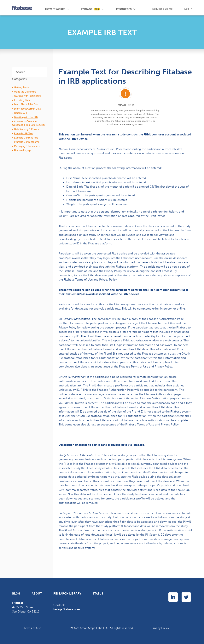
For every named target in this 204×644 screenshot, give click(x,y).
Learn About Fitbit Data (26, 105)
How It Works (55, 9)
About (37, 594)
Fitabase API (20, 113)
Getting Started (22, 88)
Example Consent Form (26, 142)
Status (98, 594)
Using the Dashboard (25, 92)
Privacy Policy (160, 628)
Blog (142, 8)
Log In (188, 9)
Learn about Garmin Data (27, 109)
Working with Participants (28, 96)
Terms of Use (32, 628)
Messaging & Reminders (27, 146)
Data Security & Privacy (26, 129)
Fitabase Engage (23, 151)
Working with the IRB (26, 117)
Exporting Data (22, 100)
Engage (91, 9)
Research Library (67, 594)
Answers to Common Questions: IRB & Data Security (29, 123)
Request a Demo (162, 9)
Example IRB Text (23, 134)
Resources (124, 9)
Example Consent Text (26, 138)
